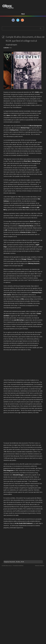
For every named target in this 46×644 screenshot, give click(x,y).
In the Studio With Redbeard (24, 523)
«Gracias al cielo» (25, 232)
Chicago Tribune (26, 259)
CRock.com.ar (8, 566)
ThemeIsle (42, 566)
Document (12, 562)
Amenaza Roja (37, 292)
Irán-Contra (7, 295)
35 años (18, 562)
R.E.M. (22, 562)
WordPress (21, 566)
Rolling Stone (14, 130)
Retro (11, 48)
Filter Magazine (8, 470)
